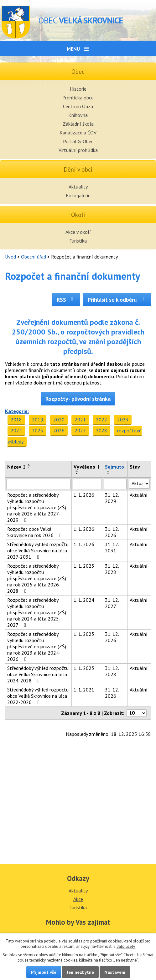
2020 (59, 420)
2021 (80, 420)
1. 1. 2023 (84, 634)
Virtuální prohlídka (78, 150)
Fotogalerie (78, 195)
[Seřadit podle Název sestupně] (29, 467)
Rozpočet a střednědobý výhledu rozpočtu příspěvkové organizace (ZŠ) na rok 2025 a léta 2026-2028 (37, 578)
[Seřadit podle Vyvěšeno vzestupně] (77, 471)
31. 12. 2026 (112, 532)
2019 (38, 420)
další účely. (126, 946)
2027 (80, 430)
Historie (78, 89)
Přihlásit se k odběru (117, 300)
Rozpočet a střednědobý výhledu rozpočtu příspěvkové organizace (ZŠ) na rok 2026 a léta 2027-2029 (37, 507)
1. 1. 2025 (84, 566)
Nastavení (115, 972)
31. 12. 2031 (112, 547)
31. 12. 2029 (112, 498)
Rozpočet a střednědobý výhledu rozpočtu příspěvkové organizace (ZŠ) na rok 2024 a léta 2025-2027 (37, 612)
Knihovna (78, 115)
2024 (16, 430)
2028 (101, 430)
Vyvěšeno (87, 467)
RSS (66, 300)
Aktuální (139, 495)
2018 (16, 420)
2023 (123, 420)
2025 (38, 430)
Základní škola (78, 124)
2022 (101, 420)
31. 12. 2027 (112, 603)
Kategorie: (17, 411)
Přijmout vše (44, 972)
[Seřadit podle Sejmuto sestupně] (108, 474)
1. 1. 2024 (84, 600)
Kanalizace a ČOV (78, 133)
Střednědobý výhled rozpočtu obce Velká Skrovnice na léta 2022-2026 (38, 696)
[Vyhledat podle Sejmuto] (115, 484)
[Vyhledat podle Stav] (139, 484)
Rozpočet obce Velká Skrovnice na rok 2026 (35, 532)
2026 (59, 430)
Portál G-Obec (78, 141)
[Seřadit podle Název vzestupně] (29, 465)
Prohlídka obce (78, 98)
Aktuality (78, 187)
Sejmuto (114, 467)
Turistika (78, 241)
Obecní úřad (34, 257)
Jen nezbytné (80, 972)
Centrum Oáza (78, 106)
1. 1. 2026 (84, 495)
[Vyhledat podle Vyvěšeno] (87, 484)
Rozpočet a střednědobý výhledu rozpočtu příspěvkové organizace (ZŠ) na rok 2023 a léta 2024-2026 (37, 646)
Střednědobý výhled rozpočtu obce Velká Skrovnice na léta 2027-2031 (38, 550)
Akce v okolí (78, 232)
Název (16, 467)
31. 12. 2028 (112, 569)
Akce (78, 899)
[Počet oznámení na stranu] (137, 713)
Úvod (10, 257)
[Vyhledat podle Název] (38, 484)
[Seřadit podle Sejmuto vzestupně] (108, 471)
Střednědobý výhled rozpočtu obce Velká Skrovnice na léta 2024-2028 (38, 674)
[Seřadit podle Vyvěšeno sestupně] (77, 474)
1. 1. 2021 (84, 690)
